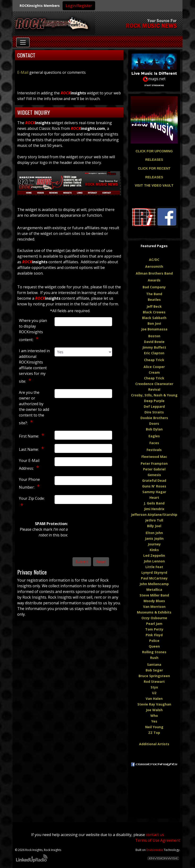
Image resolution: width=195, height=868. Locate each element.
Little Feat (154, 567)
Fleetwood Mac (154, 457)
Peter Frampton (154, 463)
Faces (154, 443)
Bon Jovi (154, 323)
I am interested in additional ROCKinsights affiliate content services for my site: (34, 366)
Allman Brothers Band (154, 273)
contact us (155, 835)
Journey (154, 544)
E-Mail (23, 72)
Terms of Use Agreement (158, 840)
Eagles (154, 436)
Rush (154, 658)
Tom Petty (154, 629)
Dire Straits (154, 412)
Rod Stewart (154, 682)
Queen (154, 646)
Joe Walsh (154, 710)
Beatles (154, 300)
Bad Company (154, 287)
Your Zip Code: (32, 498)
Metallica (154, 590)
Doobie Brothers (154, 418)
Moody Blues (154, 601)
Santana (154, 664)
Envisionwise (155, 850)
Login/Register (79, 6)
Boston (154, 336)
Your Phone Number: (29, 483)
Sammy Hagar (154, 492)
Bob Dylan (154, 429)
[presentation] (92, 538)
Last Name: (29, 449)
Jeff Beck (154, 306)
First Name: (29, 436)
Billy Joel (154, 526)
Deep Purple (154, 401)
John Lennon (154, 561)
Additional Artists (154, 744)
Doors (154, 423)
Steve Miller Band (154, 595)
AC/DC (154, 260)
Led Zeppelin (154, 555)
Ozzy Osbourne (154, 618)
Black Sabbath (154, 318)
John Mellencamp (154, 584)
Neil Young (154, 727)
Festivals (154, 450)
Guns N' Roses (154, 486)
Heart (154, 498)
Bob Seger (154, 670)
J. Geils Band (154, 503)
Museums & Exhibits (154, 612)
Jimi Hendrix (154, 509)
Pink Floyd (154, 635)
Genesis (154, 475)
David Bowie (154, 342)
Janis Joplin (154, 538)
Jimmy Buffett (154, 347)
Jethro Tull (154, 520)
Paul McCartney (154, 578)
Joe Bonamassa (154, 329)
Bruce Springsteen (154, 676)
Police (154, 641)
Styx (154, 687)
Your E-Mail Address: (29, 464)
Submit (82, 562)
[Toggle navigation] (23, 42)
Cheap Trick (154, 360)
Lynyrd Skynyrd (154, 572)
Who (154, 716)
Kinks (154, 550)
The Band (154, 294)
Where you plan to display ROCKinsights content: (33, 330)
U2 (154, 693)
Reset (101, 562)
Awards (154, 280)
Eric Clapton (154, 353)
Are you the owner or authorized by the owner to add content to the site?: (34, 408)
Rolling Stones (154, 652)
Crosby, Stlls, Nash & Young (154, 395)
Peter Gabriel (154, 469)
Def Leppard (154, 406)
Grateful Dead (154, 480)
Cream (154, 372)
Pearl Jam (154, 624)
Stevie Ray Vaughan (154, 704)
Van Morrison (154, 607)
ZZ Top (154, 733)
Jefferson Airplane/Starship (154, 515)
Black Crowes (154, 312)
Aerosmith (154, 266)
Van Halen (154, 699)
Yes (154, 721)
